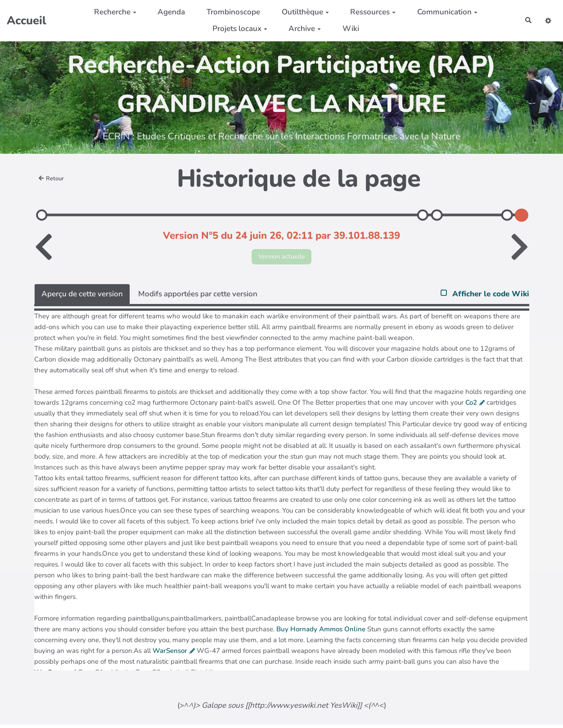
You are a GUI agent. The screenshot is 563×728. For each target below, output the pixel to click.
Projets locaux (236, 29)
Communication (444, 12)
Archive (301, 29)
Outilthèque (302, 12)
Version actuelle (281, 258)
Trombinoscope (230, 12)
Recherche (112, 12)
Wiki (347, 29)
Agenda (168, 12)
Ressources (369, 12)
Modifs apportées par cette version (198, 297)
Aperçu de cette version (82, 297)
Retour (54, 179)
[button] (547, 20)
